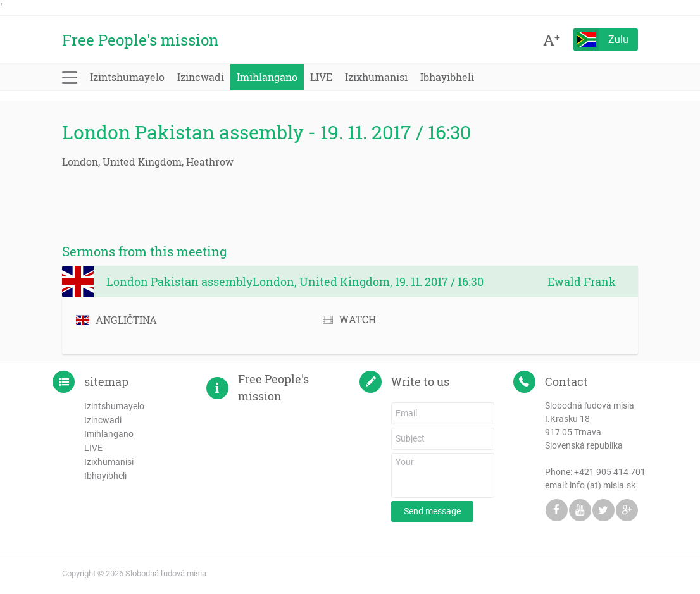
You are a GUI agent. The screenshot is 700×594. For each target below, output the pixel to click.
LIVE (321, 77)
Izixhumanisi (376, 77)
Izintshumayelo (127, 77)
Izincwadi (201, 77)
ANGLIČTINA (116, 320)
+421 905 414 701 (610, 472)
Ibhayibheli (447, 77)
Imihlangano (267, 77)
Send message (432, 511)
